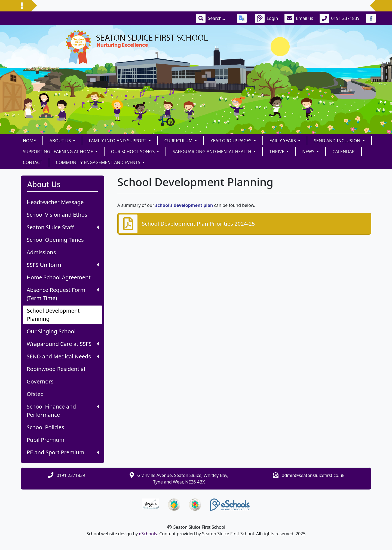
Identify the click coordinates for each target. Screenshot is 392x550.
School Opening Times (55, 240)
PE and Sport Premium (63, 452)
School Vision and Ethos (57, 215)
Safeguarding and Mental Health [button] (212, 152)
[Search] (219, 18)
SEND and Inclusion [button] (338, 141)
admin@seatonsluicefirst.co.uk (313, 475)
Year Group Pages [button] (231, 141)
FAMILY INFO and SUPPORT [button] (118, 141)
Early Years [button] (283, 141)
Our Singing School (51, 331)
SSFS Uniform (63, 265)
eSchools (148, 534)
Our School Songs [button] (134, 152)
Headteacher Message (55, 202)
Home (29, 141)
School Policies (45, 427)
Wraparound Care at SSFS (63, 344)
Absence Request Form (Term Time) (63, 294)
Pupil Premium (45, 440)
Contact (33, 162)
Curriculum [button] (179, 141)
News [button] (309, 152)
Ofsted (35, 394)
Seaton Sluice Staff (63, 227)
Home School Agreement (59, 277)
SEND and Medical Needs (63, 356)
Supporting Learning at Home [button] (59, 152)
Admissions (41, 252)
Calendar (343, 152)
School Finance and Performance (63, 411)
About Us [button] (61, 141)
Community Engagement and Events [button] (99, 162)
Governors (40, 381)
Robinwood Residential (56, 369)
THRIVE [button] (277, 152)
